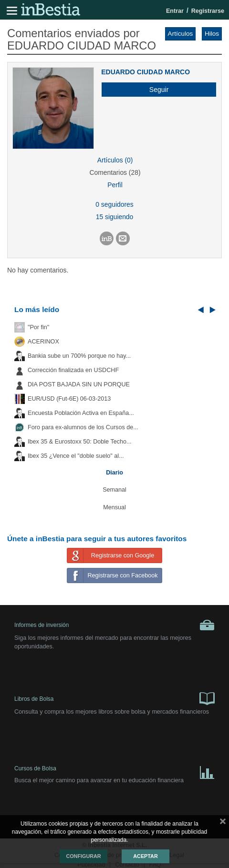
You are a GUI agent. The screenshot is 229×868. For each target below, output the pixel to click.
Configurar (83, 856)
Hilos (212, 34)
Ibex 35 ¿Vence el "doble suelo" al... (76, 456)
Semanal (114, 490)
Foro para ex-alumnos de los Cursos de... (83, 427)
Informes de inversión (114, 625)
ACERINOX (43, 342)
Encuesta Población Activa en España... (81, 413)
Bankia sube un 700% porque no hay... (79, 356)
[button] (155, 90)
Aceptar (145, 856)
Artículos (181, 34)
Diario (114, 473)
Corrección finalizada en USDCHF (73, 370)
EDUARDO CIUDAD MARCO (146, 72)
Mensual (114, 507)
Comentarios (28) (115, 172)
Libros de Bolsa (114, 698)
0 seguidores (114, 204)
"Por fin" (38, 327)
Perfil (115, 185)
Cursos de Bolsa (114, 771)
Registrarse (208, 11)
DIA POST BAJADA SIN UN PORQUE (79, 384)
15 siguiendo (115, 217)
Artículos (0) (115, 160)
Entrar (175, 11)
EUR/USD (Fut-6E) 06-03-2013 (69, 399)
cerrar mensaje (223, 823)
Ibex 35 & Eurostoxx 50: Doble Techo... (80, 442)
